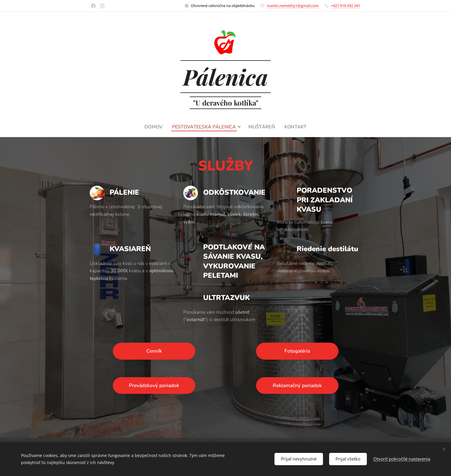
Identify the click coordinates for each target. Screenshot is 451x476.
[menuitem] (153, 127)
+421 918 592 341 (345, 6)
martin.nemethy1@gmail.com (293, 6)
